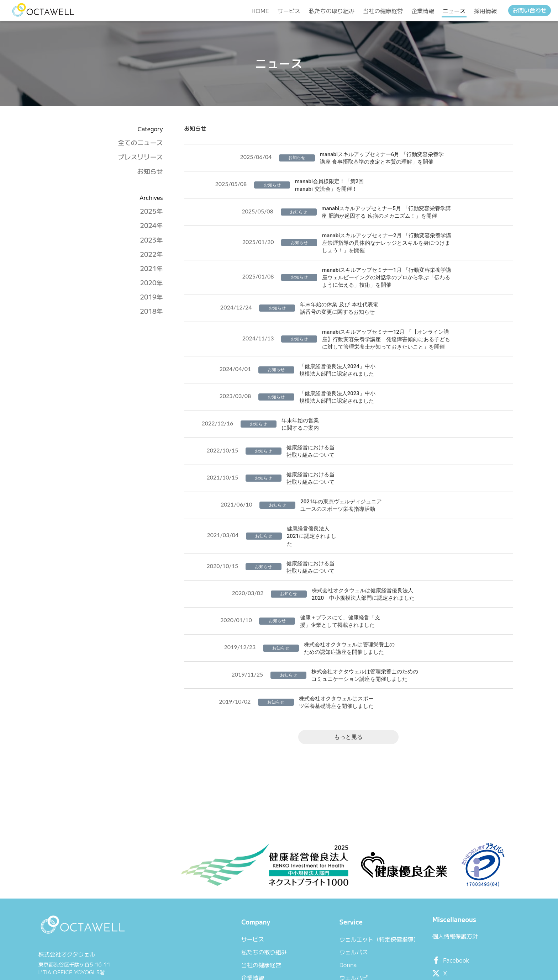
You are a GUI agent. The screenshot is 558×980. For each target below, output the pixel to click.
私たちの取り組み (246, 893)
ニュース (235, 931)
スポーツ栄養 (334, 931)
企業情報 (235, 918)
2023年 (150, 258)
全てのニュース (139, 161)
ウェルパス (331, 893)
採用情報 (235, 944)
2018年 (150, 330)
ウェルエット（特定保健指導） (357, 880)
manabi (327, 944)
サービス (235, 880)
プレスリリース (139, 176)
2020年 (150, 301)
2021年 (150, 287)
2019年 (150, 315)
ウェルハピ (331, 918)
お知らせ (149, 190)
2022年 (150, 273)
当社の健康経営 (243, 906)
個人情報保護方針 (433, 880)
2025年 (150, 230)
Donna (325, 906)
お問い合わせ (530, 12)
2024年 (150, 244)
